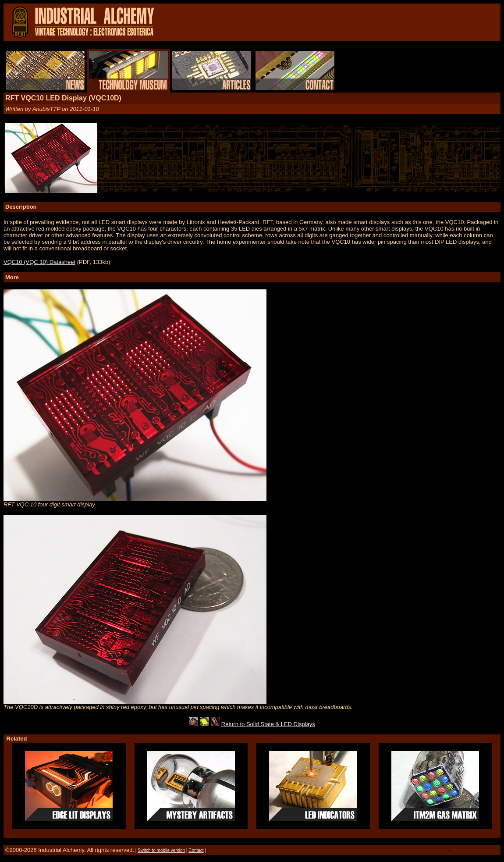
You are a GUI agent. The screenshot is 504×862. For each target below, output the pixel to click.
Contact (196, 850)
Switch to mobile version (161, 850)
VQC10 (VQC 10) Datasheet (39, 262)
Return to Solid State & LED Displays (268, 724)
